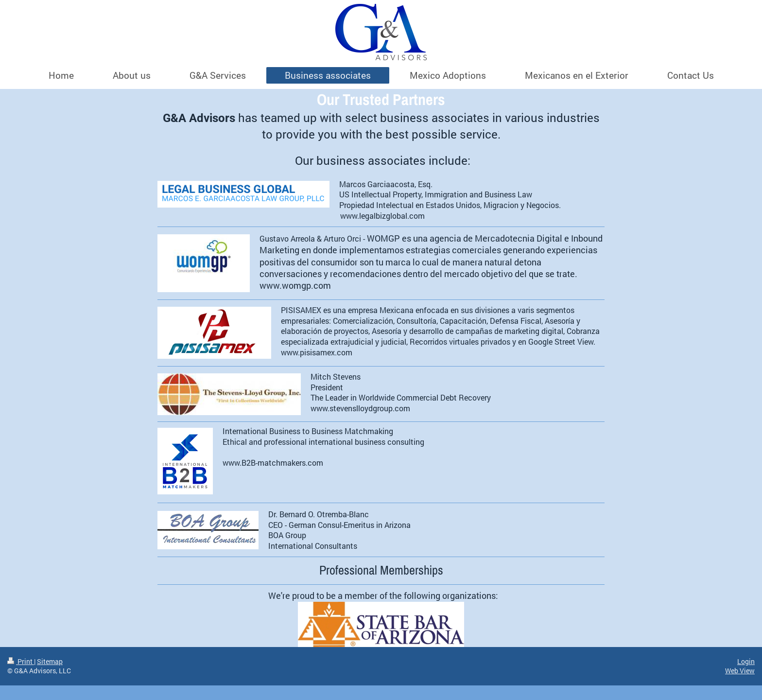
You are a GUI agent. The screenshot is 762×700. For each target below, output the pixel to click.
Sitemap (50, 661)
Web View (740, 671)
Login (746, 661)
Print (21, 661)
